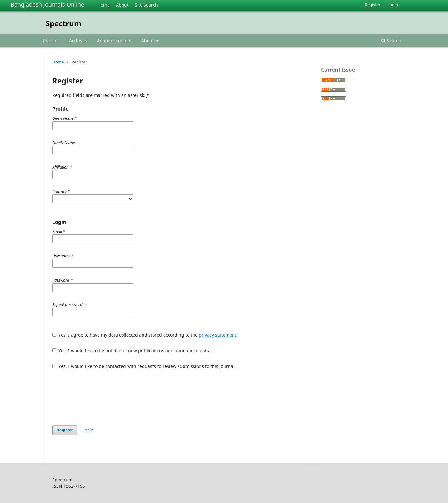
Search (391, 40)
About (122, 5)
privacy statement (218, 335)
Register (372, 5)
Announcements (114, 40)
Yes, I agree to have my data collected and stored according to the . (145, 335)
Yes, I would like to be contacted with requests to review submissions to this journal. (144, 366)
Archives (78, 40)
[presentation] (100, 397)
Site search (146, 5)
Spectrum (64, 23)
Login (393, 5)
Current (51, 40)
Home (104, 5)
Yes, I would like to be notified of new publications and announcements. (131, 351)
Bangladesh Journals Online (47, 4)
